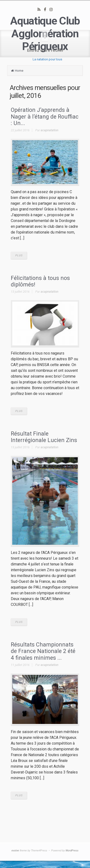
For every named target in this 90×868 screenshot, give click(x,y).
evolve (15, 851)
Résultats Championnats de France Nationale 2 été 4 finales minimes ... (43, 651)
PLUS (19, 256)
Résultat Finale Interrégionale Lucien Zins (44, 437)
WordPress (72, 851)
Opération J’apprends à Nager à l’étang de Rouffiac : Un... (45, 117)
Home (19, 71)
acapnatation (49, 130)
